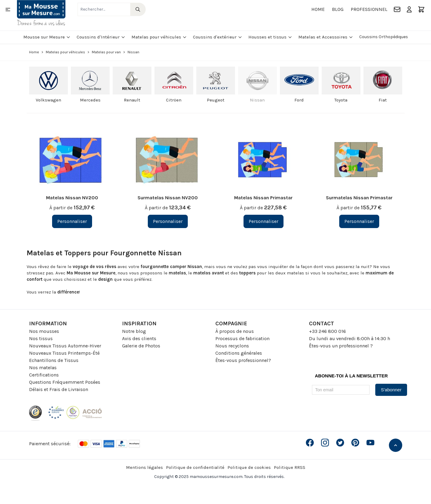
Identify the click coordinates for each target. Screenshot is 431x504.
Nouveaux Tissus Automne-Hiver (65, 346)
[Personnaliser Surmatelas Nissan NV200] (168, 221)
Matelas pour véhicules (159, 37)
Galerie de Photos (141, 346)
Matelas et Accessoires (326, 37)
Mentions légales (144, 467)
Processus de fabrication (242, 338)
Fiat (383, 100)
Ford (299, 100)
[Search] (138, 9)
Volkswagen (48, 100)
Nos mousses (44, 331)
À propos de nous (235, 331)
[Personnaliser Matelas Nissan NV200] (72, 221)
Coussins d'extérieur (218, 37)
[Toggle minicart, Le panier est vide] (421, 9)
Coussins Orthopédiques (384, 37)
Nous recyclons (232, 346)
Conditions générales (239, 353)
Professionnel (369, 9)
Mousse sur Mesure (47, 37)
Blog (338, 9)
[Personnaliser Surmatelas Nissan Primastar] (359, 221)
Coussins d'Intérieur (101, 37)
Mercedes (90, 100)
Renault (132, 100)
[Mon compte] (409, 9)
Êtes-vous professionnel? (243, 360)
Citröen (174, 100)
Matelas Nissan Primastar (263, 198)
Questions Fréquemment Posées (65, 382)
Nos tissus (41, 338)
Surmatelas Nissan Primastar (359, 198)
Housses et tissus (270, 37)
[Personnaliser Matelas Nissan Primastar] (264, 221)
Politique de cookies (249, 467)
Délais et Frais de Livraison (59, 389)
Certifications (44, 375)
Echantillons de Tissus (54, 360)
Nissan (257, 100)
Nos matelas (43, 368)
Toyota (341, 100)
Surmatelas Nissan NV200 (168, 198)
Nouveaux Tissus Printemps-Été (64, 353)
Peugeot (216, 100)
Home (318, 9)
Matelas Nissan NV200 (72, 198)
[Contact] (397, 9)
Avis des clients (139, 338)
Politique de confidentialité (195, 467)
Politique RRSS (290, 467)
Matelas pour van (106, 52)
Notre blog (134, 331)
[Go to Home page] (41, 13)
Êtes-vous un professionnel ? (341, 346)
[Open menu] (8, 9)
